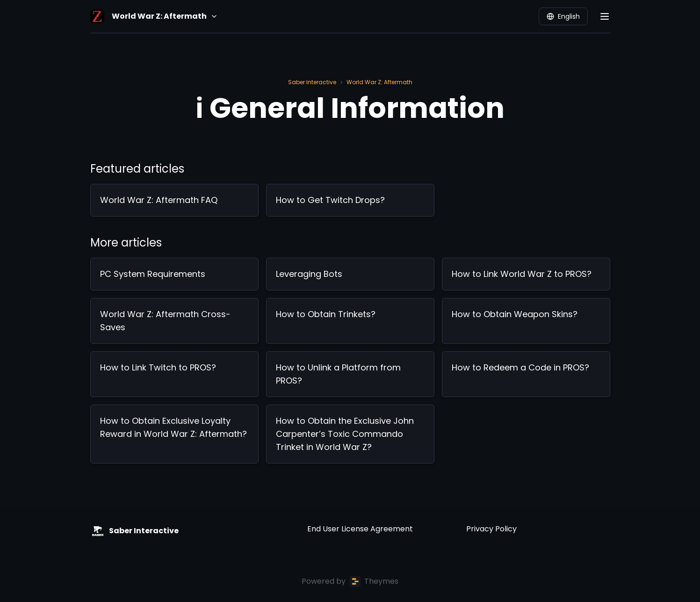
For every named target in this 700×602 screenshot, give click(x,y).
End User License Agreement (360, 529)
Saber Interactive (312, 82)
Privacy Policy (491, 529)
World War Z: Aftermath (379, 82)
